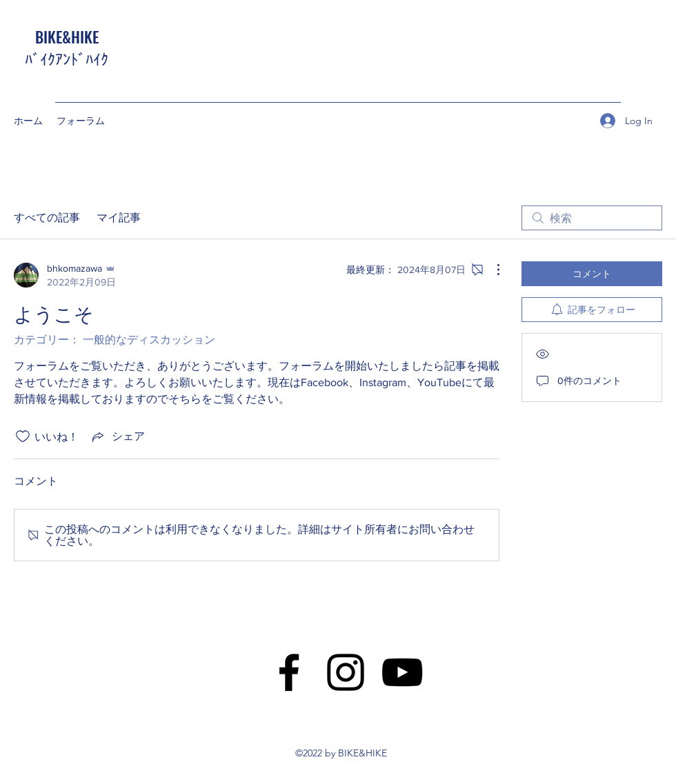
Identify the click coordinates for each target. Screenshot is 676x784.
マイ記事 (119, 218)
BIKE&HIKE (67, 37)
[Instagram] (346, 672)
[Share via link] (117, 436)
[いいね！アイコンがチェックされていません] (23, 436)
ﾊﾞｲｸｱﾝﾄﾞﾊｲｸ (67, 58)
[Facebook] (289, 672)
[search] (592, 218)
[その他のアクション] (491, 270)
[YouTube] (402, 672)
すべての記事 (47, 218)
